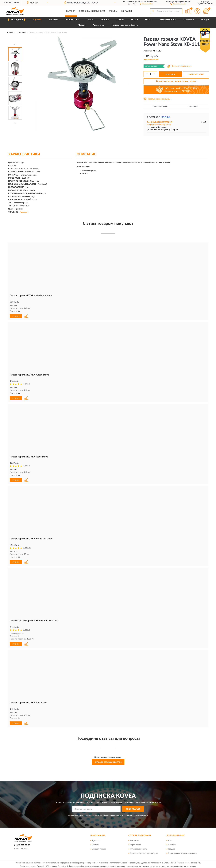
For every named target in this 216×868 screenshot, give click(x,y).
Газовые (23, 212)
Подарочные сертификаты (125, 25)
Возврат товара (99, 848)
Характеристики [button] (160, 107)
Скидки (171, 848)
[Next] (15, 123)
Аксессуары (99, 25)
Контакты (126, 11)
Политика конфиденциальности (182, 852)
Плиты (90, 20)
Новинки (172, 844)
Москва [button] (165, 117)
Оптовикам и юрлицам (92, 11)
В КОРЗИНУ (170, 74)
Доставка (96, 840)
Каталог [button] (71, 11)
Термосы (105, 20)
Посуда (149, 20)
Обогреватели (72, 20)
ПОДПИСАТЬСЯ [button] (133, 808)
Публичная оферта (138, 848)
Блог (170, 840)
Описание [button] (193, 107)
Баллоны (53, 20)
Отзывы (113, 11)
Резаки (134, 20)
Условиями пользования (133, 814)
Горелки (37, 20)
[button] (178, 4)
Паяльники (188, 20)
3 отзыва (27, 547)
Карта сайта (135, 844)
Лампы (120, 20)
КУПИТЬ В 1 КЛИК (196, 74)
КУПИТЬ (16, 316)
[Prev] (15, 44)
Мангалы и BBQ (168, 20)
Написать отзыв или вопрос (108, 761)
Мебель (82, 25)
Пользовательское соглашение (144, 852)
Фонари (205, 20)
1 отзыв (27, 384)
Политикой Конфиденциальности (108, 814)
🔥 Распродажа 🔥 (17, 20)
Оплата (95, 844)
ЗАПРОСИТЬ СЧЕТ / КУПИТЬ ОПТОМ (176, 81)
